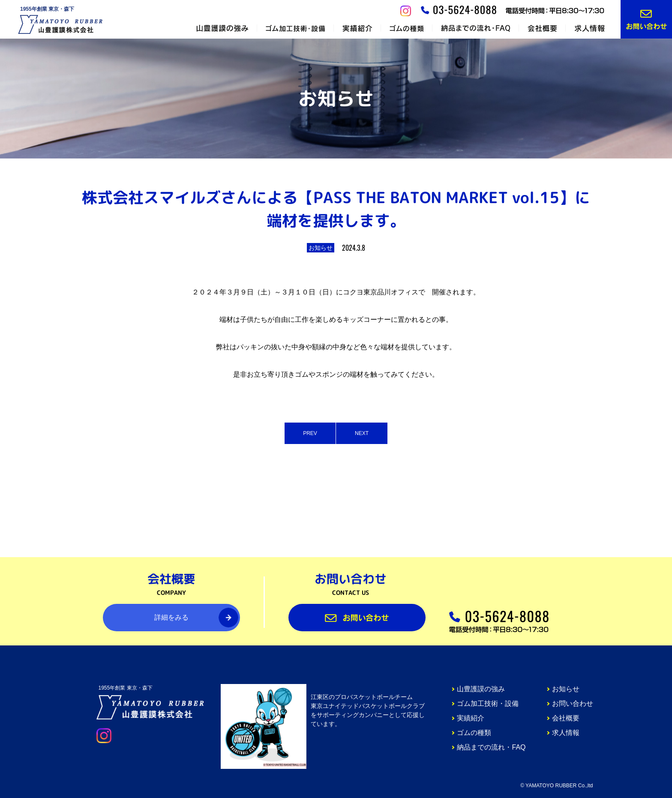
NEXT (362, 433)
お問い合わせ (573, 703)
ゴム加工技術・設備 (488, 703)
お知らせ (566, 689)
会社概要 (566, 718)
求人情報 (566, 733)
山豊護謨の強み (481, 689)
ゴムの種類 (474, 733)
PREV (310, 433)
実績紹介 (471, 718)
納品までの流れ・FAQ (491, 747)
